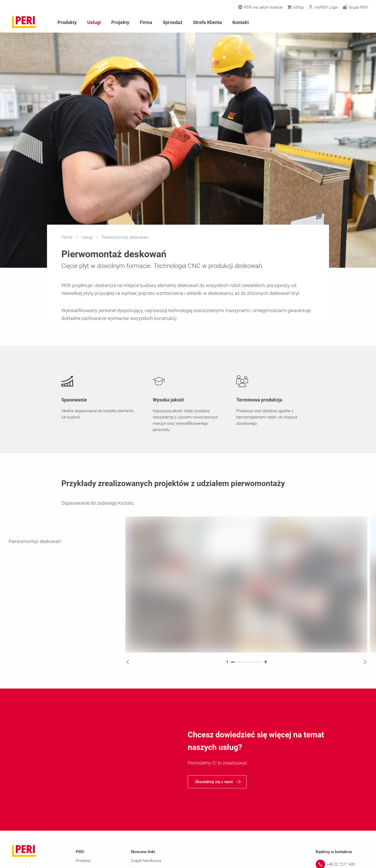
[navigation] (217, 782)
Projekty (120, 22)
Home (67, 237)
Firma (146, 22)
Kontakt (241, 22)
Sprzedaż (173, 22)
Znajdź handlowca (146, 861)
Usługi (88, 237)
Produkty (67, 22)
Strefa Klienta (207, 22)
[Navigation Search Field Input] (337, 23)
